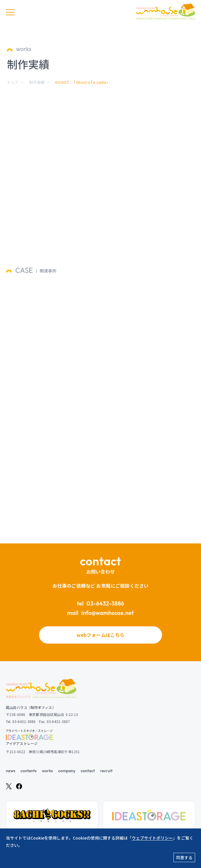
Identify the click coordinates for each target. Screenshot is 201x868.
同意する (184, 857)
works (47, 771)
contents (29, 771)
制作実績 (37, 82)
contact (88, 771)
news (11, 771)
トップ (12, 82)
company (67, 771)
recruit (106, 771)
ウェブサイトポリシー (152, 838)
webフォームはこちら (101, 635)
